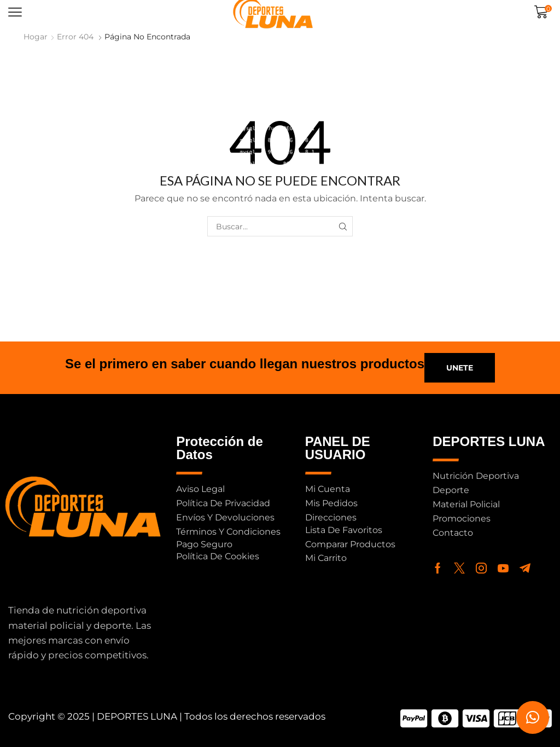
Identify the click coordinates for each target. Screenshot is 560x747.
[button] (15, 12)
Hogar (36, 37)
